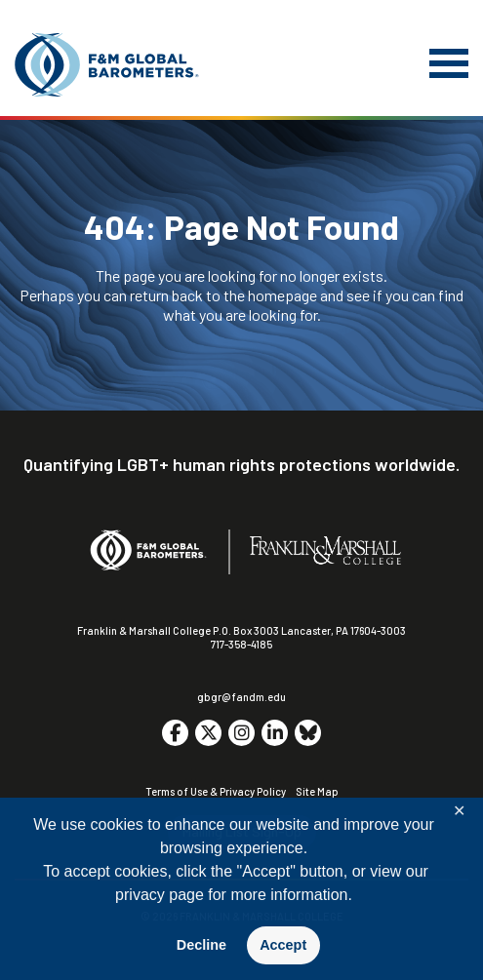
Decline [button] (201, 945)
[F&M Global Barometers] (107, 65)
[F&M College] (325, 552)
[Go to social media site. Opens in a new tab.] (175, 733)
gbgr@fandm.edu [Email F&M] (241, 697)
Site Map (317, 791)
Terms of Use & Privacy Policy (216, 791)
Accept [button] (283, 945)
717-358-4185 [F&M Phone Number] (241, 644)
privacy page (160, 895)
